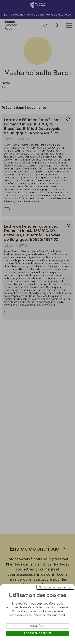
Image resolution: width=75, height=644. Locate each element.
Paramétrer (38, 626)
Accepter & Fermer (38, 633)
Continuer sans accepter (55, 587)
